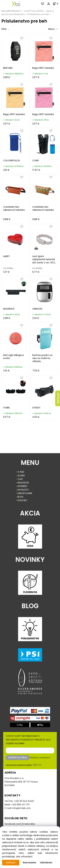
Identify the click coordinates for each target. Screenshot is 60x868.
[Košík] (56, 4)
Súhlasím (11, 863)
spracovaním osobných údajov (19, 765)
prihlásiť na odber (18, 757)
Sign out (37, 765)
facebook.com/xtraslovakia (20, 824)
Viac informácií (24, 857)
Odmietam (46, 863)
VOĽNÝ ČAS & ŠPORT (34, 11)
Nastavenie (29, 863)
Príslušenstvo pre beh (38, 14)
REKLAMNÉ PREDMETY (11, 11)
